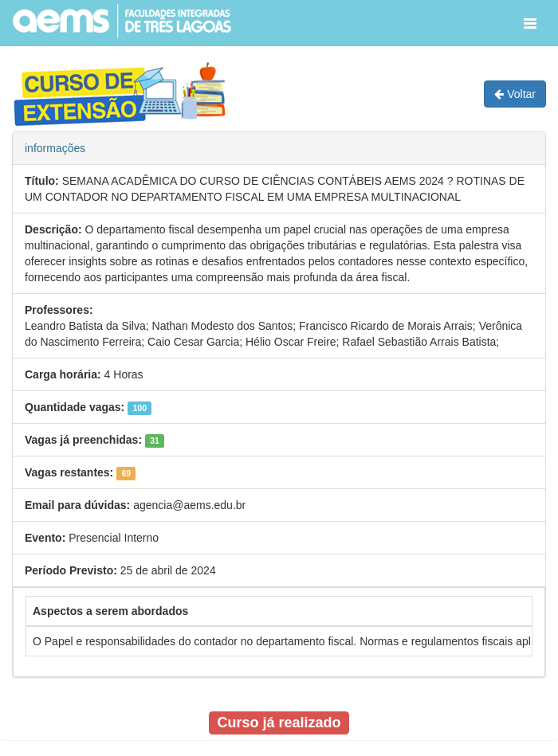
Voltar (515, 94)
